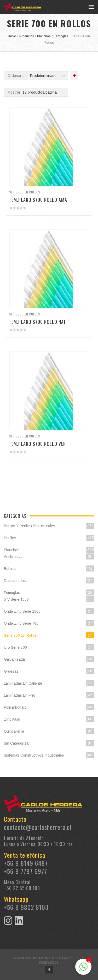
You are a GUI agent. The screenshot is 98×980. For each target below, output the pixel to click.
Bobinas (11, 569)
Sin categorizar (17, 743)
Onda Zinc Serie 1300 (22, 611)
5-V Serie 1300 (16, 599)
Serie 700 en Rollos (25, 192)
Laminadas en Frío (20, 695)
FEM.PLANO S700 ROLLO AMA (38, 200)
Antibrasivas (14, 557)
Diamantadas (15, 581)
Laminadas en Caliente (23, 683)
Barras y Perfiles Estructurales (30, 526)
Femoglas (12, 593)
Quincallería (14, 731)
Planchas (12, 550)
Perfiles (10, 538)
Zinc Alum (12, 719)
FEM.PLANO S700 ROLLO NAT (38, 322)
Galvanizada (14, 659)
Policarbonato (15, 707)
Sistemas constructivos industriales (34, 755)
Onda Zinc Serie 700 (21, 623)
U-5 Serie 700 (15, 647)
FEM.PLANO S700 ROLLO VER (38, 444)
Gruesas (11, 671)
